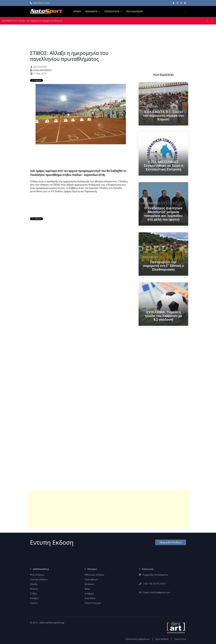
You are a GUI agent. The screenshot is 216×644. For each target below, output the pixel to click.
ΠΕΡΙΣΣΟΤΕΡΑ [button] (113, 11)
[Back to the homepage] (46, 11)
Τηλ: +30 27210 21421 (152, 584)
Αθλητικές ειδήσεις (94, 575)
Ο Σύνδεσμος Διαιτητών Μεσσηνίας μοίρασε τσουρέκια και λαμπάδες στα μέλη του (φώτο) (163, 214)
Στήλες (34, 594)
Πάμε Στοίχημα (93, 603)
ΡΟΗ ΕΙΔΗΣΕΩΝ (135, 11)
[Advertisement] (108, 509)
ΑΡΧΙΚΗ (77, 11)
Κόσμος (34, 589)
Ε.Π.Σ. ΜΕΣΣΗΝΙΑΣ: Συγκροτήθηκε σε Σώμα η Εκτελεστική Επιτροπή (163, 166)
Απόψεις (34, 598)
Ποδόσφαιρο (91, 579)
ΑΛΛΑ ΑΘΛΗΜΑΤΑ (42, 70)
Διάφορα (89, 594)
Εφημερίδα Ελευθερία (171, 542)
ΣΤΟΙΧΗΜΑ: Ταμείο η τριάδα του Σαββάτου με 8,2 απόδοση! (163, 316)
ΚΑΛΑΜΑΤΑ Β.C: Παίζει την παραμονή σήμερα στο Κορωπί (32, 21)
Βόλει (87, 589)
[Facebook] (173, 3)
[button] (185, 11)
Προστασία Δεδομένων (138, 639)
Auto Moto (90, 598)
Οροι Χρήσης (162, 639)
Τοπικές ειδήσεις (39, 579)
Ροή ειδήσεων (37, 575)
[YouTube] (185, 3)
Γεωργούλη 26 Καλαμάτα (154, 575)
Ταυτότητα (180, 639)
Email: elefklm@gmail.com (155, 592)
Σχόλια (34, 603)
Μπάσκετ (90, 584)
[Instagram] (181, 3)
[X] (177, 3)
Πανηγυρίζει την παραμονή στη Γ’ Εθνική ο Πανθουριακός (163, 266)
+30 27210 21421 (40, 3)
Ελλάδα (34, 584)
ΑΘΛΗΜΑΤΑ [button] (93, 11)
